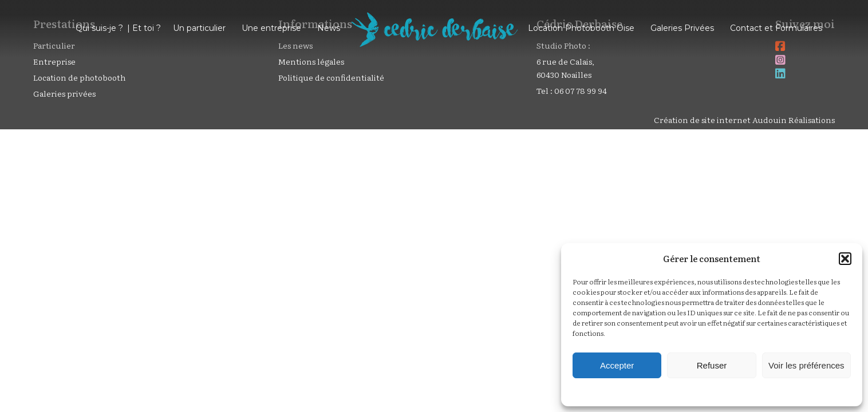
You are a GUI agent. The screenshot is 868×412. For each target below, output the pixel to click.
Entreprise (54, 61)
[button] (845, 259)
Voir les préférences (806, 365)
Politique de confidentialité (331, 77)
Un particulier (199, 28)
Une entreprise (271, 28)
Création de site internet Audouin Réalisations (744, 120)
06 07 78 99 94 (581, 90)
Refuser (712, 365)
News (329, 28)
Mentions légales (311, 61)
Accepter (617, 365)
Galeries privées (64, 93)
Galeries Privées (682, 28)
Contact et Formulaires (776, 28)
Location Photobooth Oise (581, 28)
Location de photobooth (79, 77)
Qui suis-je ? (99, 28)
